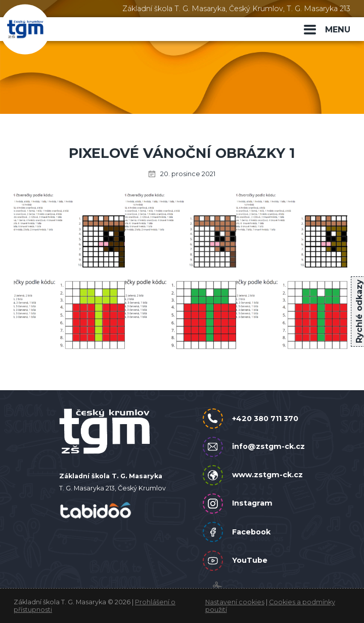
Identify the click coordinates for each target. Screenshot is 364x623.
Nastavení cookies (235, 602)
